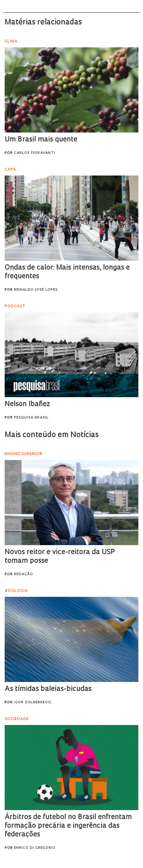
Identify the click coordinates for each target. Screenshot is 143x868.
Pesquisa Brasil (31, 418)
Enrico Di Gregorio (35, 848)
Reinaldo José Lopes (36, 290)
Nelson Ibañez (27, 404)
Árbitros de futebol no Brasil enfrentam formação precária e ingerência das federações (68, 826)
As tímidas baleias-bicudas (48, 689)
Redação (24, 574)
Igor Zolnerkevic (33, 703)
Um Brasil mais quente (41, 140)
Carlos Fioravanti (35, 153)
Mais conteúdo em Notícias (52, 435)
